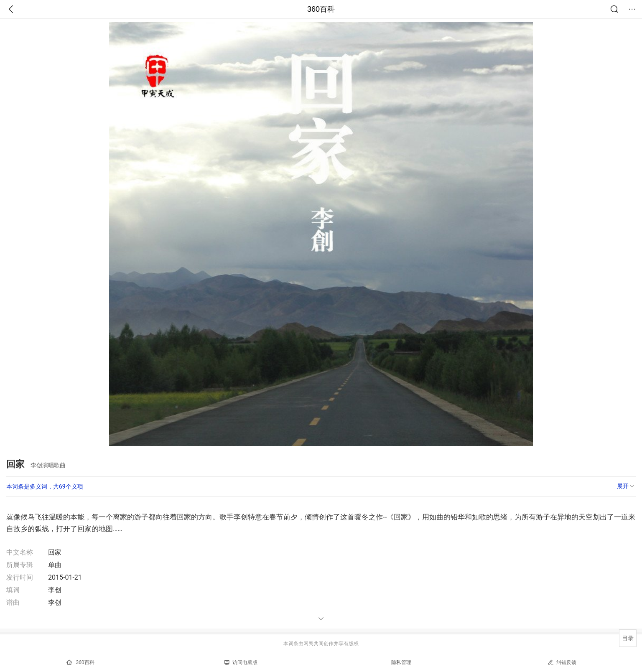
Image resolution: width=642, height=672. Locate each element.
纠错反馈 (562, 662)
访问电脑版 (241, 662)
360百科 (321, 9)
